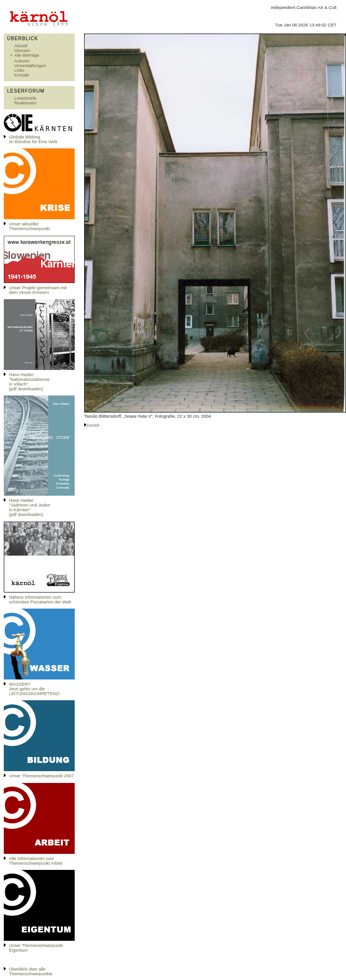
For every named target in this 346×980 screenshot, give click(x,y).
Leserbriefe (25, 98)
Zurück (93, 425)
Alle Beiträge (27, 55)
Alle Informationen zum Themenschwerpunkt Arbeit (36, 861)
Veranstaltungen (30, 66)
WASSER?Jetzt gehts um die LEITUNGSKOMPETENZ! (34, 689)
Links (19, 70)
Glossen (22, 51)
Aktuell (21, 46)
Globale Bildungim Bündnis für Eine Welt (33, 139)
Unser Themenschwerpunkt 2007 (41, 776)
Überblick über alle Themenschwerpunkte (31, 971)
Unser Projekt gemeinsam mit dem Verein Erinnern (38, 290)
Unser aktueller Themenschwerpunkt (30, 226)
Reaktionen (25, 103)
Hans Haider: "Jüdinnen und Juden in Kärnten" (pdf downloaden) (30, 507)
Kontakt (22, 75)
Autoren (22, 61)
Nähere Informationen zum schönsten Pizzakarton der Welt (40, 600)
